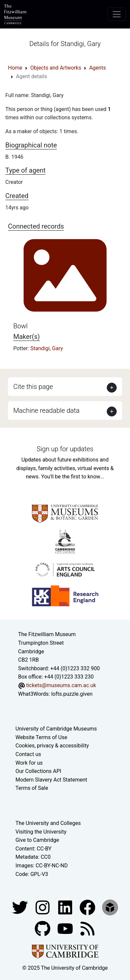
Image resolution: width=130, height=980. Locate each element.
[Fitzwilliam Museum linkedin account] (88, 907)
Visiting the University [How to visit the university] (41, 832)
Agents (97, 68)
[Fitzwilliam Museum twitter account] (21, 907)
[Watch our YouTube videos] (66, 928)
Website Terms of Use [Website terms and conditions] (42, 737)
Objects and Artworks (56, 68)
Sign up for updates (65, 449)
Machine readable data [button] (46, 410)
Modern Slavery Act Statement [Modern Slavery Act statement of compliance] (52, 780)
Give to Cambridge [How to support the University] (37, 840)
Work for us (29, 763)
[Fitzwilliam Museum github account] (43, 928)
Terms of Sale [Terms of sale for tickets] (32, 788)
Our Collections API (39, 771)
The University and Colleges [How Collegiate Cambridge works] (48, 823)
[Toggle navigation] (117, 14)
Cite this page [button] (33, 387)
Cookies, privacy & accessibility (52, 746)
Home (15, 68)
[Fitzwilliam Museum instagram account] (43, 907)
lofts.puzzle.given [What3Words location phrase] (72, 694)
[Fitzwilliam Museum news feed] (87, 928)
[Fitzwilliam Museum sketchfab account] (110, 907)
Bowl (20, 326)
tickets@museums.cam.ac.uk (61, 685)
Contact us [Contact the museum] (28, 754)
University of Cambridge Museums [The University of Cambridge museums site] (56, 729)
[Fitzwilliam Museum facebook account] (66, 907)
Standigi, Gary (47, 348)
